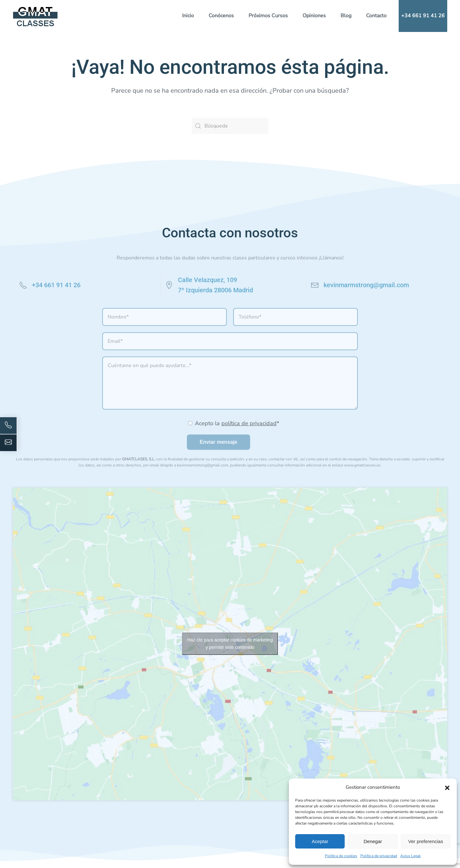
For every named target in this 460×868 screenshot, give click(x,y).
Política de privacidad (379, 856)
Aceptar (320, 841)
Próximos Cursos (268, 16)
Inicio (188, 16)
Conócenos (221, 16)
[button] (447, 787)
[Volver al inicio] (35, 16)
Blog (346, 16)
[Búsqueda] (230, 126)
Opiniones (314, 16)
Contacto (376, 16)
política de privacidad (249, 423)
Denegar (373, 841)
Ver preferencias (426, 841)
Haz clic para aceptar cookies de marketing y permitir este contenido (230, 644)
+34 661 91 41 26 (423, 16)
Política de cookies (341, 856)
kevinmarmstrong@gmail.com (366, 285)
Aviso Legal (410, 856)
